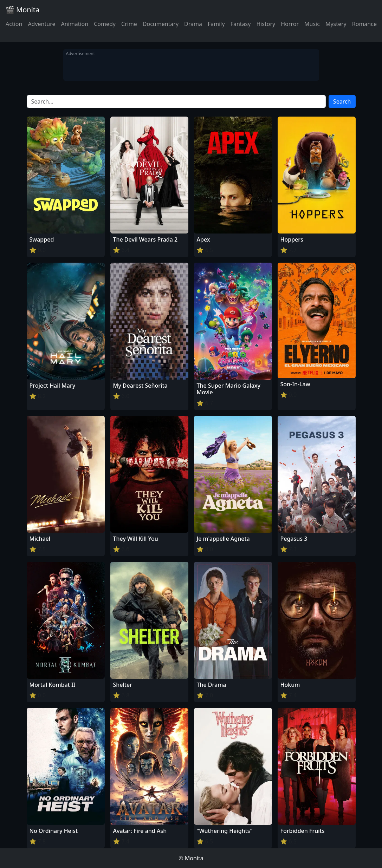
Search (342, 101)
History (266, 24)
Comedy (105, 24)
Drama (193, 24)
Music (312, 24)
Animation (75, 24)
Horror (290, 24)
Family (216, 24)
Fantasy (241, 24)
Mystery (336, 24)
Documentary (161, 24)
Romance (364, 24)
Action (14, 24)
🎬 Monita (22, 10)
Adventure (41, 24)
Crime (129, 24)
